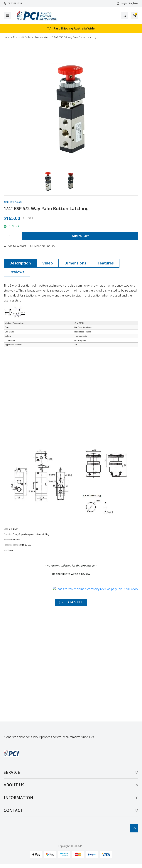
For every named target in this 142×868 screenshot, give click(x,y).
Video (48, 263)
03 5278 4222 (13, 3)
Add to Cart (80, 236)
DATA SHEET (71, 602)
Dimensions (75, 263)
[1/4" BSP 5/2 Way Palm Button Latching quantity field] (11, 236)
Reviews (17, 272)
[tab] (20, 263)
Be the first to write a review (71, 574)
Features (106, 263)
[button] (48, 182)
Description (20, 263)
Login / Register (128, 3)
